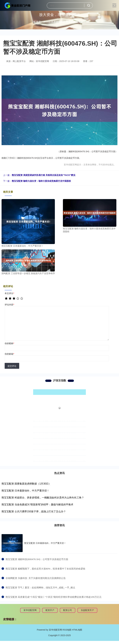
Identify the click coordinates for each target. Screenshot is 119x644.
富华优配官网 (30, 610)
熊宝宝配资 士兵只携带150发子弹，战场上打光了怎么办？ (34, 511)
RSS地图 (67, 630)
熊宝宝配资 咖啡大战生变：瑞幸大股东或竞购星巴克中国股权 (41, 181)
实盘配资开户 (87, 610)
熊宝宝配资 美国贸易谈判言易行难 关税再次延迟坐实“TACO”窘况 (44, 175)
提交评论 (12, 366)
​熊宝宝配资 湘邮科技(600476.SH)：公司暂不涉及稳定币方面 (37, 559)
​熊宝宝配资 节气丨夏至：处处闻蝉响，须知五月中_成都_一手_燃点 (40, 588)
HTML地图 (77, 630)
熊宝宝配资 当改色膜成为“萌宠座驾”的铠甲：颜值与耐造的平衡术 (37, 505)
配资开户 (50, 610)
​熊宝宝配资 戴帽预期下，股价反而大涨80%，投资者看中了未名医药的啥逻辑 (45, 569)
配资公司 (68, 610)
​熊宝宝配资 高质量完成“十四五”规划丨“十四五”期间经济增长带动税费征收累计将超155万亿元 (54, 597)
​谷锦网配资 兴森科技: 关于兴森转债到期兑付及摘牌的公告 (36, 578)
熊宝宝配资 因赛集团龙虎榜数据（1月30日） (26, 484)
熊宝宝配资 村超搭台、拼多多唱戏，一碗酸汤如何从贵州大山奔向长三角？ (43, 498)
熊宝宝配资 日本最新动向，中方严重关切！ (25, 491)
